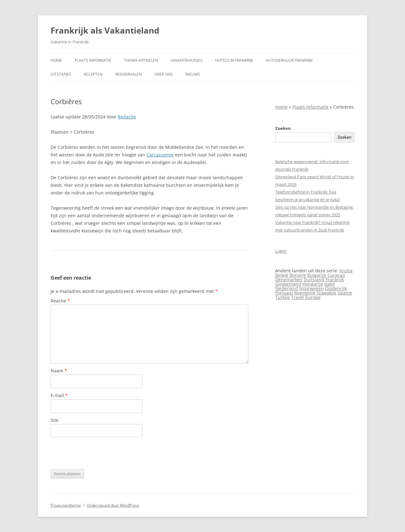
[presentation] (99, 453)
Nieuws (193, 74)
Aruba (346, 271)
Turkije (283, 297)
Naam (59, 371)
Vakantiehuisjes (187, 60)
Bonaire (298, 275)
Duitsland (314, 279)
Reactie (60, 301)
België (282, 275)
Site (55, 420)
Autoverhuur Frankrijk (289, 60)
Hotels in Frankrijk (234, 60)
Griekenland (288, 284)
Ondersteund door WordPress (113, 505)
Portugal (284, 293)
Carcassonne (160, 155)
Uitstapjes (61, 74)
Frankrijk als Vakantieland (105, 30)
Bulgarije (317, 275)
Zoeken (283, 128)
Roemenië (305, 293)
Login (281, 251)
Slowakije (327, 293)
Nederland (287, 288)
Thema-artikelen (141, 60)
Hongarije (313, 284)
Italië (330, 284)
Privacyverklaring (66, 505)
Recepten (93, 74)
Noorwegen (312, 288)
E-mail (59, 395)
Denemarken (289, 279)
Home (56, 60)
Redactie (127, 117)
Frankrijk (335, 279)
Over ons (164, 74)
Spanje (345, 293)
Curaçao (336, 275)
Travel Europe (306, 297)
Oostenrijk (336, 288)
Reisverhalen (128, 74)
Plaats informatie (93, 60)
